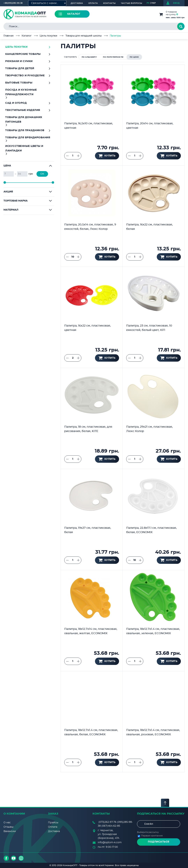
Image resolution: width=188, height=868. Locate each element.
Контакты (109, 3)
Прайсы (53, 823)
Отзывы (8, 827)
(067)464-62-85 (111, 826)
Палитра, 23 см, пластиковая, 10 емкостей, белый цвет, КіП (149, 328)
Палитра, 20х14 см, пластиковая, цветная (150, 126)
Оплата (93, 3)
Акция (8, 192)
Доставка (77, 3)
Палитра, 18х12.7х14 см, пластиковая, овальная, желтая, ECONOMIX (91, 631)
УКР (154, 3)
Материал (11, 210)
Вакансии (10, 831)
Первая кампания (152, 836)
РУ (148, 3)
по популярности (113, 57)
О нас (7, 823)
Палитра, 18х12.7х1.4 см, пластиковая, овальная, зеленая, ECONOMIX (153, 631)
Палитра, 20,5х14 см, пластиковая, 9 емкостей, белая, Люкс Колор (90, 227)
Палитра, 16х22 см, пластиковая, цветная (88, 328)
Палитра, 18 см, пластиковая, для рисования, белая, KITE (88, 429)
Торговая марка (16, 201)
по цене (134, 57)
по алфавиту (89, 57)
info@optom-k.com (110, 843)
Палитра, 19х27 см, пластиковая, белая (88, 530)
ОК (42, 174)
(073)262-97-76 (107, 822)
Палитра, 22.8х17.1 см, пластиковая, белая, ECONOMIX (152, 530)
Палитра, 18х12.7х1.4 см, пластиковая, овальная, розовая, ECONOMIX (153, 732)
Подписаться (159, 842)
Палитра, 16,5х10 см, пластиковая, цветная (89, 126)
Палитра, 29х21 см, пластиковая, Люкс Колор (150, 429)
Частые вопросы (132, 3)
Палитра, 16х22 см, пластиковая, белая (150, 227)
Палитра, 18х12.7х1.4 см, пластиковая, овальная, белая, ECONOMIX (91, 732)
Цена (7, 166)
